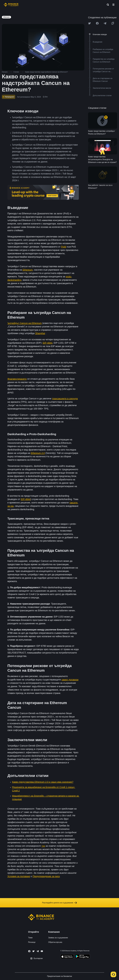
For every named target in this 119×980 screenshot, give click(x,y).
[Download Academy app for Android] (82, 957)
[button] (113, 5)
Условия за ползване (19, 876)
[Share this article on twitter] (89, 23)
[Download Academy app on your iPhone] (67, 957)
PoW (64, 247)
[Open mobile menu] (113, 5)
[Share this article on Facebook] (97, 23)
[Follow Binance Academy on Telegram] (38, 951)
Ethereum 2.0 (38, 453)
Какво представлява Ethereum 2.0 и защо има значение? (43, 782)
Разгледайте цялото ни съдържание (59, 903)
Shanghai (40, 333)
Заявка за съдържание (58, 938)
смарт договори (70, 680)
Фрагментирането (17, 379)
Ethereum (28, 270)
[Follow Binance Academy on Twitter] (33, 951)
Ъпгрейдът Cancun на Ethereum (25, 323)
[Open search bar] (107, 5)
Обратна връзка (55, 942)
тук (43, 846)
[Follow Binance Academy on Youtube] (42, 951)
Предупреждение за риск (46, 876)
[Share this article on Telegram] (105, 23)
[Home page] (11, 5)
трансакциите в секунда (65, 399)
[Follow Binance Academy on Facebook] (29, 951)
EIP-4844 (47, 343)
